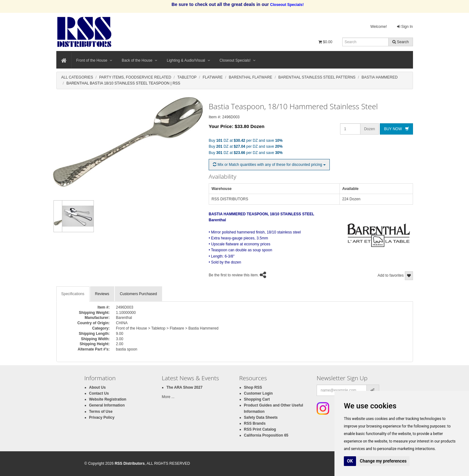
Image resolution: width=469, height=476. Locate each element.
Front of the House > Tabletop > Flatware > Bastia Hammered (167, 328)
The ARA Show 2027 (184, 387)
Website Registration (108, 399)
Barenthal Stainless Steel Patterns (317, 77)
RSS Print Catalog (260, 429)
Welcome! (379, 27)
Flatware (213, 77)
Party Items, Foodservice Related (135, 77)
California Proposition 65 (266, 435)
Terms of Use (101, 412)
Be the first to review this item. (234, 275)
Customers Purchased (138, 294)
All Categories (77, 77)
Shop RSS (253, 387)
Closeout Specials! (238, 60)
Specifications (73, 294)
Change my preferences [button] (383, 461)
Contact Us (99, 393)
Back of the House (140, 60)
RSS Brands (255, 423)
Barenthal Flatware (250, 77)
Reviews (102, 294)
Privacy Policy (102, 417)
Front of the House (94, 60)
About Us (97, 387)
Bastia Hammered (380, 77)
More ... (168, 397)
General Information (107, 405)
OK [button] (350, 461)
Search (400, 42)
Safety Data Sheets (261, 417)
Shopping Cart (257, 399)
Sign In (405, 27)
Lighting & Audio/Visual (189, 60)
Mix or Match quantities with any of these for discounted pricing (269, 165)
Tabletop (187, 77)
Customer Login (258, 393)
